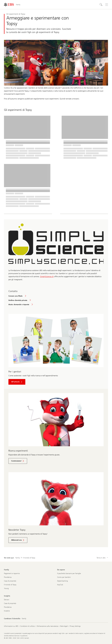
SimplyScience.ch (47, 276)
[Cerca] (101, 5)
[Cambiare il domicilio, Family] (24, 619)
